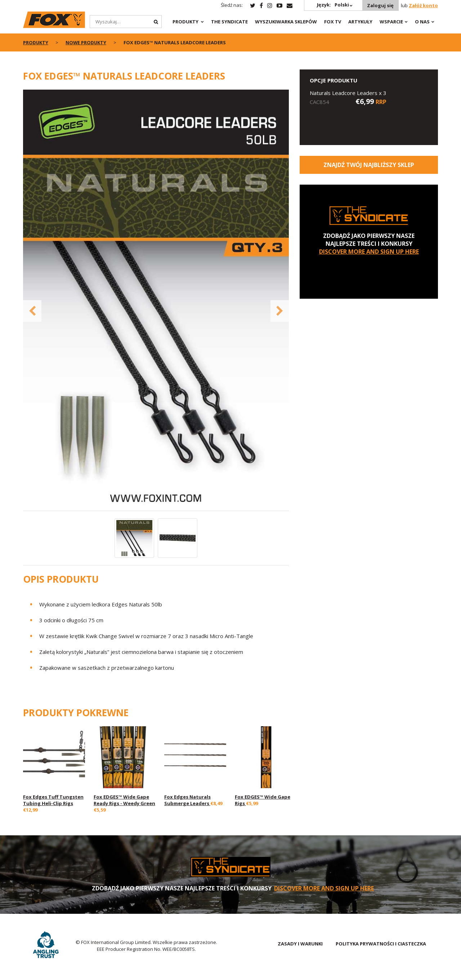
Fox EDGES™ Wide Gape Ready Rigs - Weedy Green (124, 800)
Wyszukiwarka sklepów (286, 22)
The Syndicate (229, 22)
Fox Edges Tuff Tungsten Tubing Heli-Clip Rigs (53, 800)
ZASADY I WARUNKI (300, 944)
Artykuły (360, 22)
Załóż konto (423, 5)
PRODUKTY (185, 22)
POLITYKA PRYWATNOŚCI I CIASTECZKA (381, 944)
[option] (156, 300)
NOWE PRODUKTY (87, 42)
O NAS (422, 22)
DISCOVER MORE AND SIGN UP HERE (369, 252)
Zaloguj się (380, 5)
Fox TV (333, 22)
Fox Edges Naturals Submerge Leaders (187, 800)
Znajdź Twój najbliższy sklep (369, 165)
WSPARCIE (391, 22)
